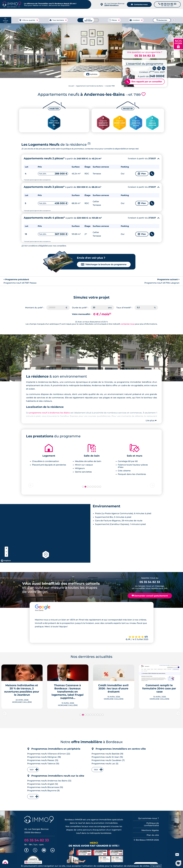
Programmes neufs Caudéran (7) (108, 760)
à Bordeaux (33, 13)
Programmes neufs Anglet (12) (43, 784)
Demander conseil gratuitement (150, 596)
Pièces (114, 20)
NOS (178, 44)
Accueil (71, 86)
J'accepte (156, 866)
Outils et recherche (172, 13)
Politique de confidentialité (151, 824)
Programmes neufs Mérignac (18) (44, 757)
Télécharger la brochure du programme (104, 264)
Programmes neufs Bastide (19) (107, 754)
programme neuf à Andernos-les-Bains (50, 413)
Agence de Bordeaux (126, 13)
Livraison (136, 20)
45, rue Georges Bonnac (114, 4)
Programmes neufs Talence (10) (43, 764)
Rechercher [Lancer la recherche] (162, 20)
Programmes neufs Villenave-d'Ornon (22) (49, 754)
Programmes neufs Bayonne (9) (43, 791)
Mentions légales (150, 830)
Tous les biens (58, 20)
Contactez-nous (139, 4)
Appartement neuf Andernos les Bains (90, 86)
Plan (142, 174)
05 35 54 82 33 (145, 56)
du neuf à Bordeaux (149, 13)
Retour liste (6, 21)
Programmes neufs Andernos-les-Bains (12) (49, 781)
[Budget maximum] (88, 20)
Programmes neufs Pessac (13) (43, 760)
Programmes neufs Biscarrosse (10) (45, 787)
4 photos (94, 74)
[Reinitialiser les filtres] (174, 20)
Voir (32, 770)
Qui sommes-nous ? (148, 818)
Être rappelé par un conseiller (144, 82)
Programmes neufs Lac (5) (105, 764)
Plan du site (153, 835)
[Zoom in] (6, 548)
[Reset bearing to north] (6, 555)
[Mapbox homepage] (6, 561)
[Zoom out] (6, 552)
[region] (45, 533)
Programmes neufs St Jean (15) (107, 757)
